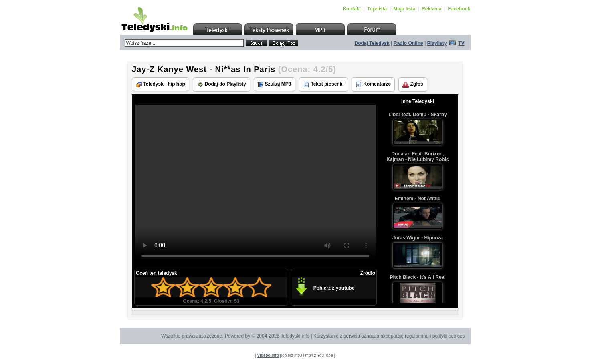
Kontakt (352, 9)
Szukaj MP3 (274, 84)
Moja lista (404, 9)
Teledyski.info (295, 336)
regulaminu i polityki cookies (435, 336)
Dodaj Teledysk (372, 43)
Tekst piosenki (323, 84)
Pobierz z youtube (334, 288)
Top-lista (377, 9)
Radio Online (408, 43)
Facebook (459, 9)
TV (461, 43)
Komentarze (373, 84)
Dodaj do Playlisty (221, 84)
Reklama (431, 9)
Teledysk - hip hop (161, 84)
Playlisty (437, 43)
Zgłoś (413, 84)
